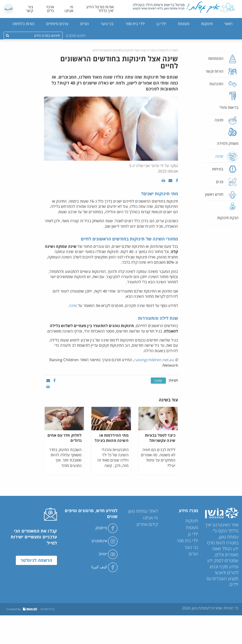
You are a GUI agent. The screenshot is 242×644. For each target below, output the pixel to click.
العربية (9, 9)
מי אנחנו (69, 9)
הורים (85, 24)
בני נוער (107, 24)
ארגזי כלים (50, 9)
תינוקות (207, 24)
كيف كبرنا (105, 567)
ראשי (229, 24)
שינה (153, 50)
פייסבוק (106, 528)
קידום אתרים (147, 524)
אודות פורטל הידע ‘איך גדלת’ (100, 9)
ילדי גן (161, 24)
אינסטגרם (105, 541)
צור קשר (29, 9)
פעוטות (184, 24)
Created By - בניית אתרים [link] (30, 609)
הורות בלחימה (24, 24)
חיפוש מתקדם (76, 36)
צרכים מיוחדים (57, 24)
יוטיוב (108, 554)
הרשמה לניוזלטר (36, 560)
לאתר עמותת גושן (143, 511)
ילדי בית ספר (135, 24)
